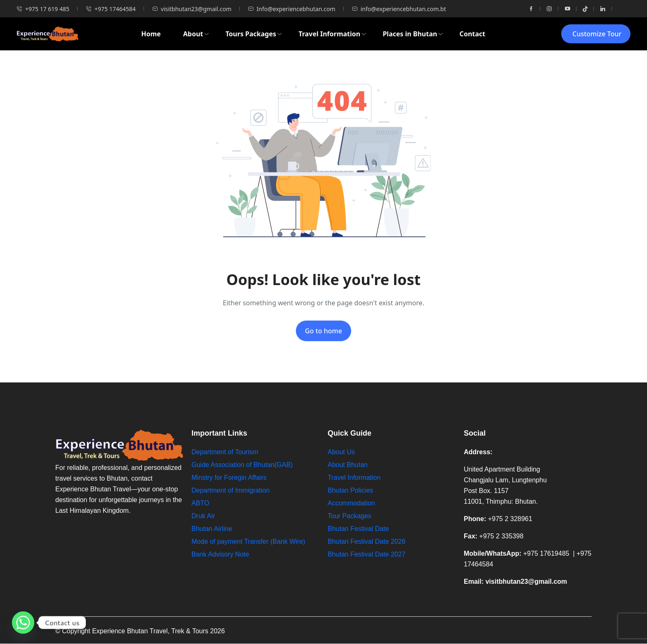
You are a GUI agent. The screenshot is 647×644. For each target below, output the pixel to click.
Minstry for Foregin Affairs (229, 478)
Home (151, 34)
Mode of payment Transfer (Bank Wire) (249, 541)
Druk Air (203, 516)
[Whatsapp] (23, 623)
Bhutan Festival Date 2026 (367, 541)
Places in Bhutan (413, 34)
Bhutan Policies (350, 490)
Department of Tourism (225, 452)
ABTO (200, 503)
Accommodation (351, 503)
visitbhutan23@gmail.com (192, 9)
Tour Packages (349, 516)
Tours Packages (254, 34)
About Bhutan (348, 465)
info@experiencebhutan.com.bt (399, 9)
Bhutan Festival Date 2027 (367, 554)
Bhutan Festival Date (358, 529)
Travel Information (333, 34)
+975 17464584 (111, 9)
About (196, 34)
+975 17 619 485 (43, 9)
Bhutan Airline (212, 529)
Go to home (323, 331)
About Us (341, 452)
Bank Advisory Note (220, 554)
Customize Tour (597, 34)
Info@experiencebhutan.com (292, 9)
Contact (472, 34)
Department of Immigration (230, 490)
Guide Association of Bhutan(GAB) (242, 465)
